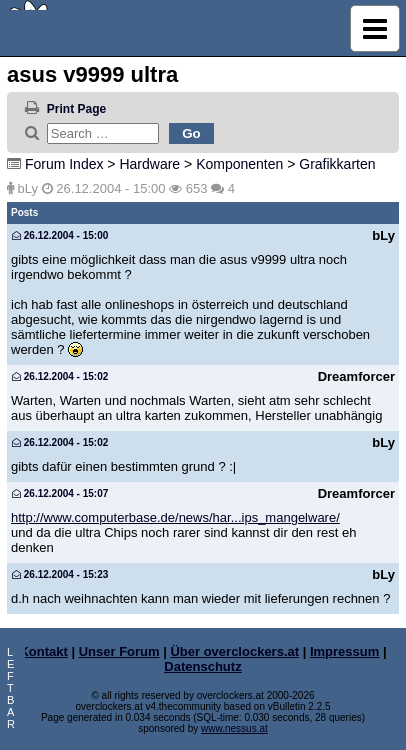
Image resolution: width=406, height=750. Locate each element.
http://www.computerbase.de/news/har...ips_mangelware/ (175, 517)
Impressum (344, 651)
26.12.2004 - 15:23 (60, 574)
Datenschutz (202, 666)
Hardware (149, 164)
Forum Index (64, 164)
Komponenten (239, 164)
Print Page (76, 109)
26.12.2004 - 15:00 (60, 235)
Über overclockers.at (234, 651)
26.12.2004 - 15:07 (60, 493)
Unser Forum (119, 651)
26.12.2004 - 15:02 (60, 376)
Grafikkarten (337, 164)
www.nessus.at (234, 728)
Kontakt (43, 651)
